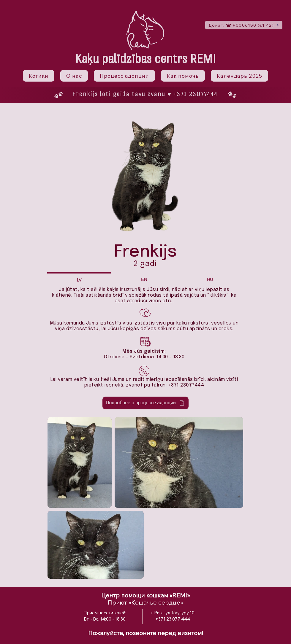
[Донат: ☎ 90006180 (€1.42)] (244, 25)
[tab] (79, 279)
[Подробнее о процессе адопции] (145, 403)
